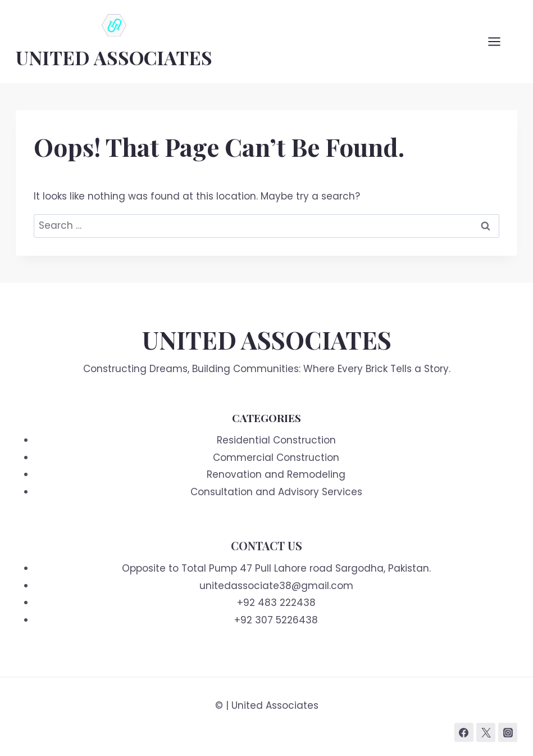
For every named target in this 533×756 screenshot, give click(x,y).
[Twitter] (486, 732)
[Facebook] (464, 732)
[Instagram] (508, 732)
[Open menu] (500, 41)
